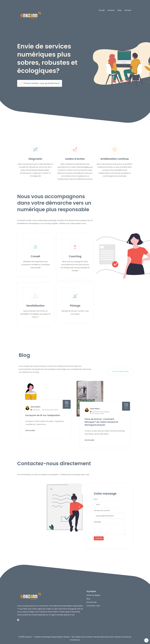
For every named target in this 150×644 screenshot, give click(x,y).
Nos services (92, 602)
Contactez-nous (93, 605)
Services (111, 10)
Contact (128, 10)
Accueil (102, 10)
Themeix (97, 636)
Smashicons (75, 639)
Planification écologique (101, 411)
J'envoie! (99, 538)
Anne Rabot (36, 406)
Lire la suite (30, 430)
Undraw (117, 636)
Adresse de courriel (102, 510)
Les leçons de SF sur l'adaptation (43, 415)
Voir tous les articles (120, 371)
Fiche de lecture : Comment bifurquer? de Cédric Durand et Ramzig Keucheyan (102, 421)
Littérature (36, 409)
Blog (119, 10)
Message (97, 521)
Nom (96, 499)
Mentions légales (93, 595)
